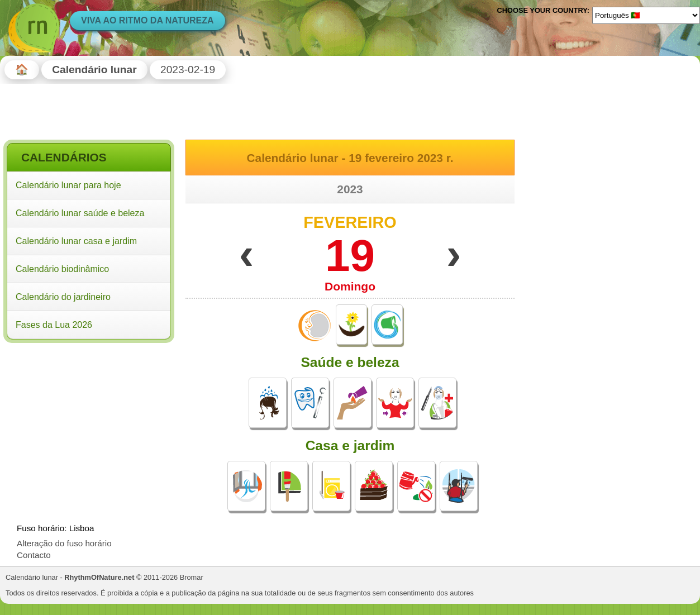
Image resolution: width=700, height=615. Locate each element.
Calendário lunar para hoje (68, 185)
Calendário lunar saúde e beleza (80, 213)
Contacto (34, 555)
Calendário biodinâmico (62, 269)
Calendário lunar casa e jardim (76, 241)
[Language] (646, 15)
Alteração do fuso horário (64, 543)
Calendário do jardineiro (63, 297)
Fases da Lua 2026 (54, 325)
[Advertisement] (89, 418)
